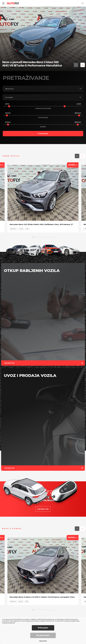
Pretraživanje (43, 134)
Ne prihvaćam (43, 635)
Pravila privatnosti (9, 623)
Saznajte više (45, 363)
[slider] (9, 106)
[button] (76, 65)
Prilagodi (43, 641)
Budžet (43, 127)
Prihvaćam (43, 628)
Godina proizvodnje (43, 108)
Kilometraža (43, 118)
